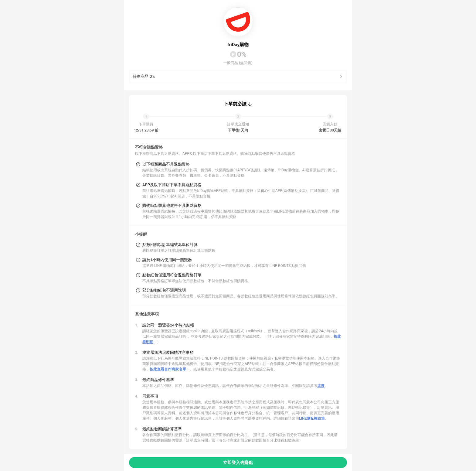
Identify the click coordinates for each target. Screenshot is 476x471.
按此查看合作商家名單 (168, 369)
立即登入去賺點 (238, 462)
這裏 (321, 386)
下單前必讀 (235, 104)
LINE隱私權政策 (312, 418)
